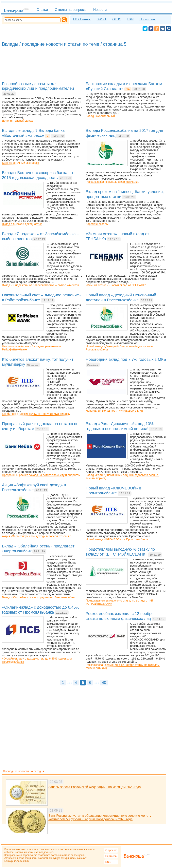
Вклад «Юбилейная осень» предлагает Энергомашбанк (39, 597)
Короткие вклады (97, 224)
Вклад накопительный (100, 116)
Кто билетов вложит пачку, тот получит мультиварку (36, 414)
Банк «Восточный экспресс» (21, 163)
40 (104, 682)
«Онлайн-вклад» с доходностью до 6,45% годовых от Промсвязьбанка (37, 660)
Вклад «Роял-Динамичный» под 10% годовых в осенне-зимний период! (122, 477)
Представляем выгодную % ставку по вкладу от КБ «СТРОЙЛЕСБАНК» (119, 602)
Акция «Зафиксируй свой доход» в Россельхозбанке (36, 536)
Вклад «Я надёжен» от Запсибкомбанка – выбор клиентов (40, 285)
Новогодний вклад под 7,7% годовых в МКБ (114, 411)
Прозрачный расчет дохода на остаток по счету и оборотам (41, 475)
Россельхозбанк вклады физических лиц (113, 182)
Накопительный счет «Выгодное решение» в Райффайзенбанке (31, 348)
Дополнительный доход (17, 121)
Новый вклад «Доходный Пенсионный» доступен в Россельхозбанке (119, 348)
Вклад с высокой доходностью (22, 224)
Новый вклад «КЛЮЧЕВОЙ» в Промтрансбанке (117, 539)
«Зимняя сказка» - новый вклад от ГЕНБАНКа (116, 285)
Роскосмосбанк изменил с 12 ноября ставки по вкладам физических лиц (123, 666)
